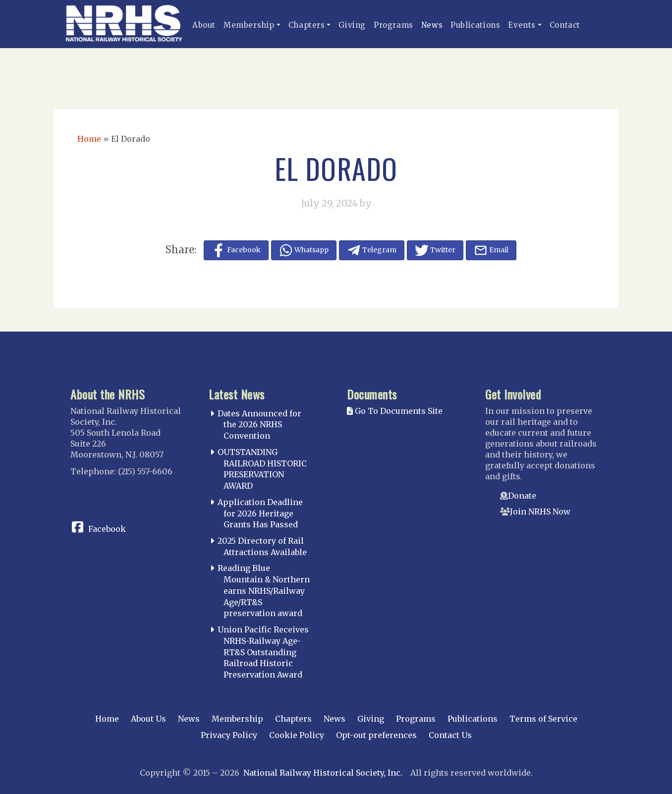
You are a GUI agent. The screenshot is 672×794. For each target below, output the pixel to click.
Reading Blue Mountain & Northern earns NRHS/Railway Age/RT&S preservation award (264, 591)
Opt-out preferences (376, 735)
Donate (522, 496)
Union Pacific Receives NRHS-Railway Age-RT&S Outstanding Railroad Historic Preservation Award (263, 652)
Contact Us (450, 735)
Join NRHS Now (540, 511)
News (432, 25)
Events (522, 25)
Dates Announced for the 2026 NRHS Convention (259, 425)
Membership (249, 25)
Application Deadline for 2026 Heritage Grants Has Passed (260, 513)
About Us (148, 719)
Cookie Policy (297, 735)
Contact (565, 25)
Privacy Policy (229, 735)
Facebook (107, 529)
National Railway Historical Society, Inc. (323, 773)
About (204, 25)
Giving (352, 25)
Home (89, 139)
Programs (393, 25)
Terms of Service (543, 719)
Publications (475, 25)
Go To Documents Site (395, 411)
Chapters (307, 25)
